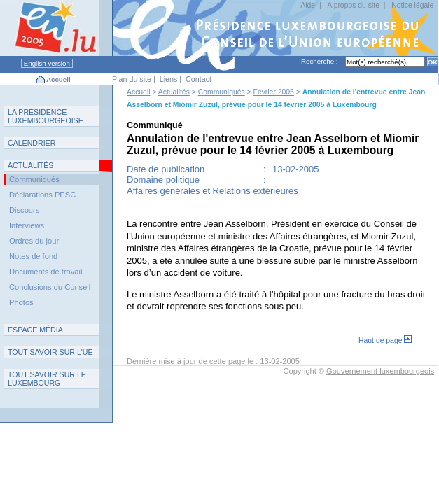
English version (47, 63)
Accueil (58, 79)
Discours (24, 210)
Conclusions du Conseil (50, 287)
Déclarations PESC (42, 195)
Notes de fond (33, 256)
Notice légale (412, 5)
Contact (198, 79)
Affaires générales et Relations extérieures (212, 191)
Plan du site (132, 79)
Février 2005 (274, 92)
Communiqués (222, 92)
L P (46, 116)
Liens (169, 79)
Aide (308, 5)
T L (47, 379)
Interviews (27, 225)
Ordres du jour (34, 241)
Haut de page (385, 341)
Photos (21, 302)
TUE (50, 352)
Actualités (174, 92)
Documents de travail (46, 272)
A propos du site (353, 5)
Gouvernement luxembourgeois (380, 371)
